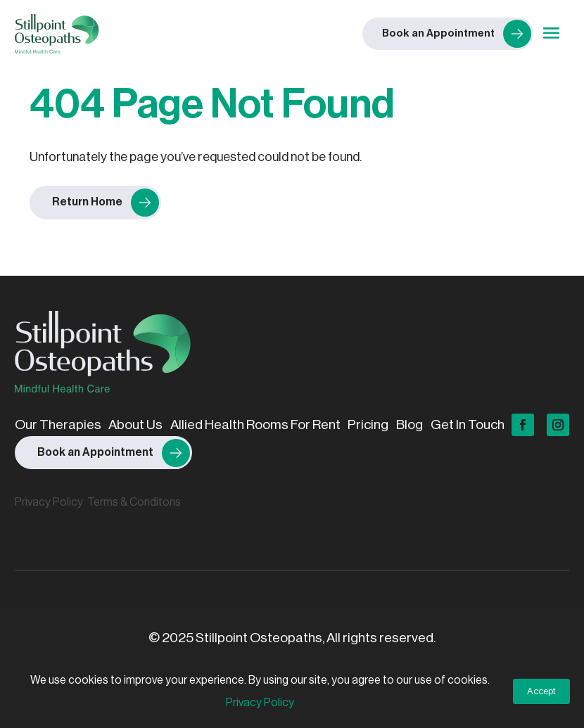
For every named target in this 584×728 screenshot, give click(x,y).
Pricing (368, 424)
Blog (410, 424)
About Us (135, 424)
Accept (541, 691)
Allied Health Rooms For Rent (255, 424)
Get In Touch (468, 424)
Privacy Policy (49, 502)
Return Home (87, 202)
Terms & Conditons (134, 502)
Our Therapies (58, 424)
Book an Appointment (95, 452)
